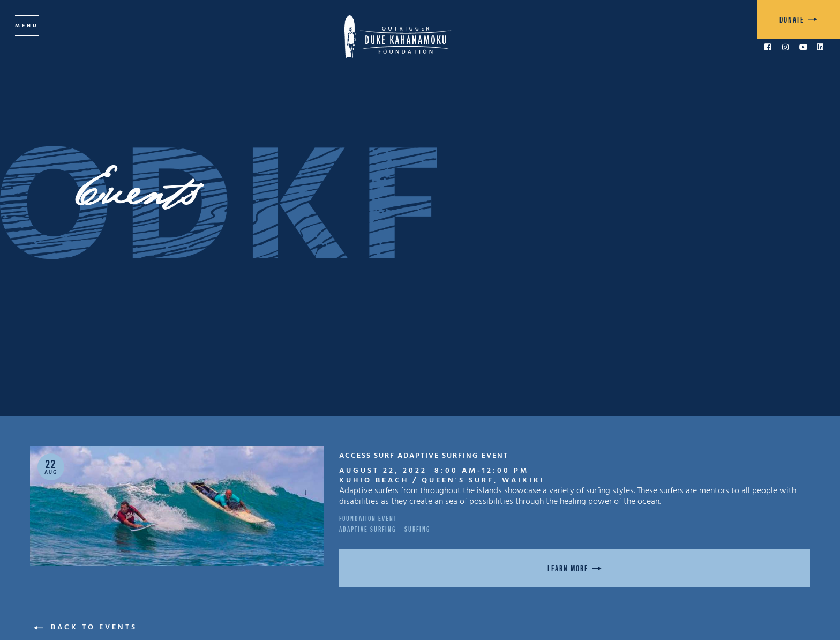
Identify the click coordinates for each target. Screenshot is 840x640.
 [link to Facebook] (768, 47)
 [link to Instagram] (785, 47)
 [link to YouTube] (804, 47)
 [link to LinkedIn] (820, 47)
